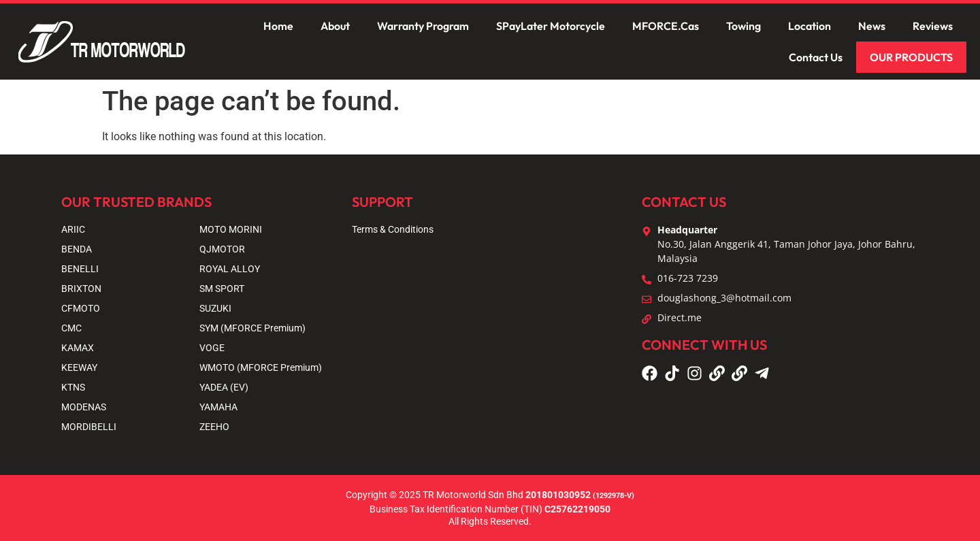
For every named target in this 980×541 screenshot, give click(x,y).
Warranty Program (423, 26)
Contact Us (816, 57)
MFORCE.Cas (666, 26)
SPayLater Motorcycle (551, 26)
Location (810, 26)
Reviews (933, 26)
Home (278, 26)
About (335, 26)
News (872, 26)
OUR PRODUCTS (911, 57)
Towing (744, 26)
